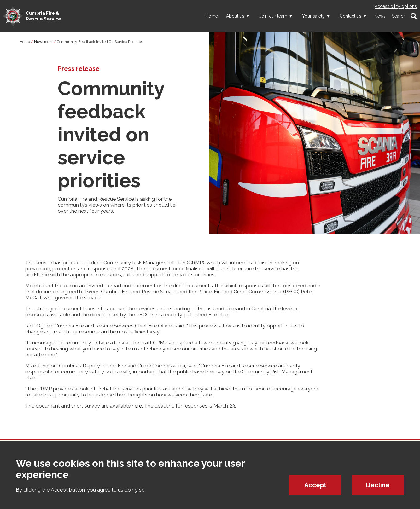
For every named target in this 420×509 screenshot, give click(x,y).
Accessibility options (396, 6)
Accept (315, 485)
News (380, 16)
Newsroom (43, 42)
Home (212, 16)
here (137, 406)
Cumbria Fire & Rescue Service (44, 16)
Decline (378, 485)
